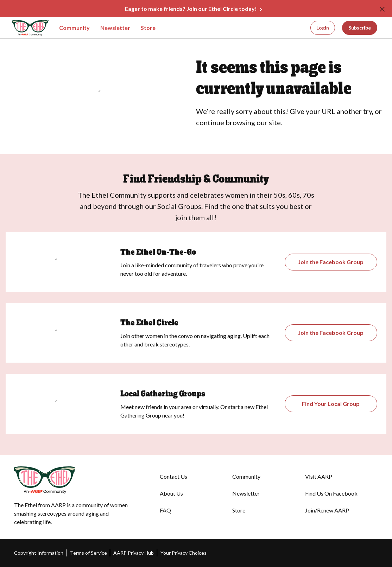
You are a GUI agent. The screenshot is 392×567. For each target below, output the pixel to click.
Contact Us (173, 476)
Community (74, 28)
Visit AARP (319, 476)
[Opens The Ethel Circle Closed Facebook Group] (331, 333)
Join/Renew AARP (327, 510)
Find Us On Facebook (331, 493)
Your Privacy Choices (184, 553)
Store (148, 28)
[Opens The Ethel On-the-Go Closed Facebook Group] (331, 404)
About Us (171, 493)
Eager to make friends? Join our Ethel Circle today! (191, 9)
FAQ (165, 510)
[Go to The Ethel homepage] (24, 28)
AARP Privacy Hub (134, 553)
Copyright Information (39, 553)
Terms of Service (88, 553)
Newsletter (115, 28)
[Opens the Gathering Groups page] (331, 262)
